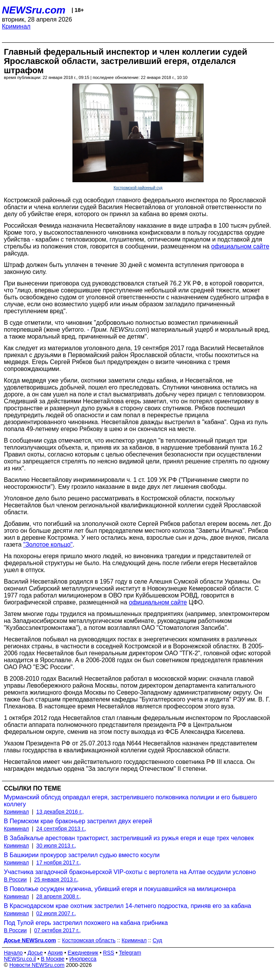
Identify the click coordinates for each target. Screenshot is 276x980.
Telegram (130, 953)
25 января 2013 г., (56, 879)
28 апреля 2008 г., (59, 896)
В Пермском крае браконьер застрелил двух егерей (78, 821)
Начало (13, 953)
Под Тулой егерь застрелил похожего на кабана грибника (86, 923)
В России (15, 879)
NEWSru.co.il (20, 959)
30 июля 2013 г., (56, 846)
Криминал (16, 26)
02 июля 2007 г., (56, 913)
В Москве (53, 959)
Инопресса (83, 959)
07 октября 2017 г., (58, 930)
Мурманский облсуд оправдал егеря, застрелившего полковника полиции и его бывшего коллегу (130, 801)
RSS (109, 953)
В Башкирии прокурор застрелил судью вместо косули (82, 855)
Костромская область (89, 940)
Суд (157, 940)
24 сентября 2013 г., (61, 829)
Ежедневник (83, 953)
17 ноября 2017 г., (59, 863)
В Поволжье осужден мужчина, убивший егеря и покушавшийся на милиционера (120, 889)
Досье (35, 953)
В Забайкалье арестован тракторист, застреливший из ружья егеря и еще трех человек (129, 838)
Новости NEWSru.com (37, 965)
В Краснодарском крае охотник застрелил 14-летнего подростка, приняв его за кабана (128, 906)
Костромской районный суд (138, 188)
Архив (55, 953)
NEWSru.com (34, 10)
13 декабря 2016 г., (60, 812)
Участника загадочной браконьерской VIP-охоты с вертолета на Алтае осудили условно (130, 872)
